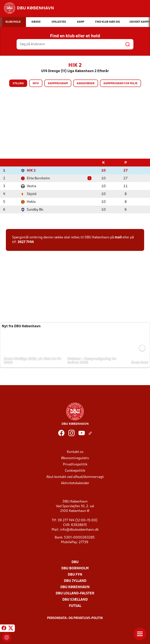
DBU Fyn (75, 575)
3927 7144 (26, 242)
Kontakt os (75, 452)
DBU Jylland (75, 581)
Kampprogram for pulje (121, 84)
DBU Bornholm (75, 568)
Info (36, 84)
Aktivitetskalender (75, 483)
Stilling (18, 84)
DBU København (75, 587)
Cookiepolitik (75, 471)
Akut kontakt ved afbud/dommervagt (75, 477)
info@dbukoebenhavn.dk (79, 530)
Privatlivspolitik (75, 464)
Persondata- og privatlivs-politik (75, 618)
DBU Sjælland (75, 600)
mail (118, 237)
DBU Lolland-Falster (75, 593)
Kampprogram (58, 84)
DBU (75, 562)
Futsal (75, 606)
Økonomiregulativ (75, 458)
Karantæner (86, 84)
